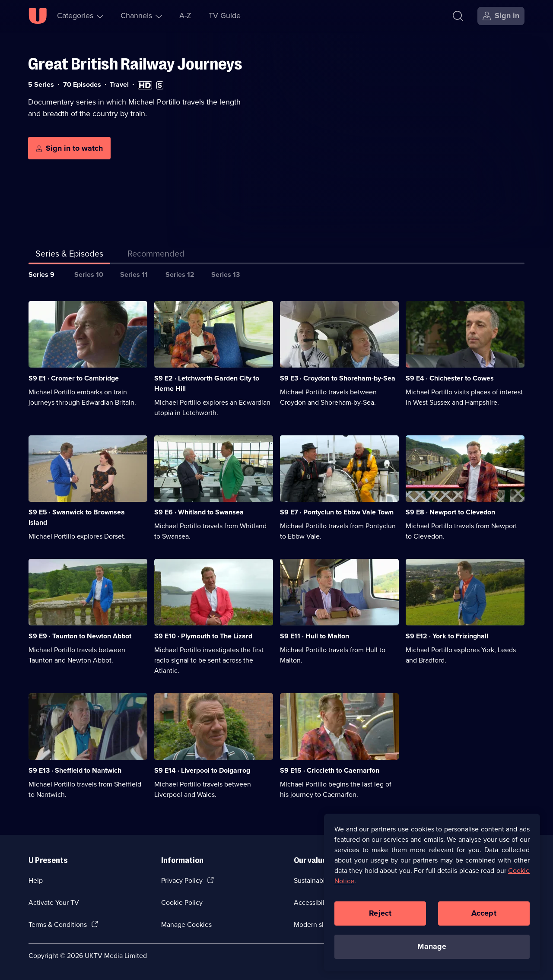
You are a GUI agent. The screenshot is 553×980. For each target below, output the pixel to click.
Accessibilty (312, 902)
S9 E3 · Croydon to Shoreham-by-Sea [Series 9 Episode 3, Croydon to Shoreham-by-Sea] (338, 378)
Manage (432, 948)
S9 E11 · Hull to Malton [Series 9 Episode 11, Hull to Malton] (315, 636)
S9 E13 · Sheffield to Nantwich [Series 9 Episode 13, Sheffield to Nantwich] (75, 770)
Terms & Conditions (58, 924)
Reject (380, 915)
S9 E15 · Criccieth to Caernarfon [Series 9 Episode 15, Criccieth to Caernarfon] (330, 770)
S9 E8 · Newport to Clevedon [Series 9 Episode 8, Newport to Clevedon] (450, 512)
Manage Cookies (186, 924)
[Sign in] (501, 16)
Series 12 (180, 274)
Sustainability (314, 880)
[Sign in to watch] (69, 148)
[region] (432, 894)
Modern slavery (317, 924)
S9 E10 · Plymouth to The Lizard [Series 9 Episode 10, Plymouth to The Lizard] (203, 636)
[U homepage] (38, 16)
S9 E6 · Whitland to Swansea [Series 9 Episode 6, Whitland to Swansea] (199, 512)
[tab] (156, 255)
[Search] (458, 16)
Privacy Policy (182, 880)
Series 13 (226, 274)
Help (36, 880)
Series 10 (89, 274)
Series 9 (41, 274)
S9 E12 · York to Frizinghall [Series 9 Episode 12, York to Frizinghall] (447, 636)
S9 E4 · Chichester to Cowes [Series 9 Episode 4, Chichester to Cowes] (450, 378)
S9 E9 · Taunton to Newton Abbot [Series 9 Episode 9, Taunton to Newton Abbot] (80, 636)
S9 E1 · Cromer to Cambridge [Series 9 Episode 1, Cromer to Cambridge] (74, 378)
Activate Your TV (54, 902)
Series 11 (134, 274)
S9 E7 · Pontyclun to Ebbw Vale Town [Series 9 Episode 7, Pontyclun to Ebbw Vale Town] (337, 512)
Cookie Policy (182, 902)
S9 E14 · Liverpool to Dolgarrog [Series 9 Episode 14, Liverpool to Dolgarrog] (202, 770)
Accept (484, 915)
